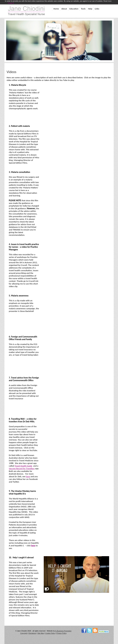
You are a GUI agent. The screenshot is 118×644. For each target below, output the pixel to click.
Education (74, 9)
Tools (83, 9)
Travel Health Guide (23, 466)
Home (56, 9)
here (28, 476)
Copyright (24, 633)
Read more (107, 1)
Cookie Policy (50, 633)
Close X (11, 3)
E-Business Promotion (63, 631)
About (64, 9)
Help (90, 9)
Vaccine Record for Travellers (22, 468)
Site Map (41, 633)
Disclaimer (32, 633)
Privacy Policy (62, 633)
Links (97, 9)
